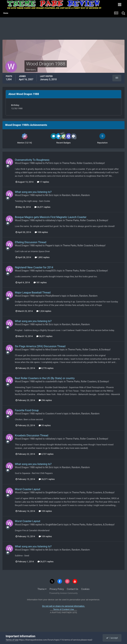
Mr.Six (48, 195)
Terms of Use (12, 640)
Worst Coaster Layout (28, 489)
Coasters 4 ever (53, 414)
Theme (42, 589)
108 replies (41, 232)
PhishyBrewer (52, 296)
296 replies (45, 400)
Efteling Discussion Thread (31, 242)
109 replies (45, 511)
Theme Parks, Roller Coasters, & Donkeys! (83, 163)
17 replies (43, 182)
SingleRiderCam (53, 492)
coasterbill (51, 381)
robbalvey (50, 220)
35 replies (45, 425)
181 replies (40, 282)
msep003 (50, 271)
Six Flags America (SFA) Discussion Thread (40, 346)
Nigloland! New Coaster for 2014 (34, 267)
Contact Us (73, 589)
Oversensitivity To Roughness (32, 160)
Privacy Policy (57, 589)
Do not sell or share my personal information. (64, 606)
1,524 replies (44, 311)
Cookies (85, 589)
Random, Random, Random (76, 195)
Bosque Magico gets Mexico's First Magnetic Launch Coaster (51, 217)
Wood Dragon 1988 (25, 163)
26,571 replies (42, 207)
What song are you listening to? (33, 192)
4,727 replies (46, 454)
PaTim (49, 163)
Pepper (49, 245)
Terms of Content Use (63, 609)
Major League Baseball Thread (33, 293)
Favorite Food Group (27, 410)
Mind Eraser (51, 350)
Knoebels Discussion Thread (32, 435)
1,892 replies (42, 257)
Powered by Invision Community (64, 593)
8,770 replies (46, 368)
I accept (112, 638)
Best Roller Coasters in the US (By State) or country (45, 378)
